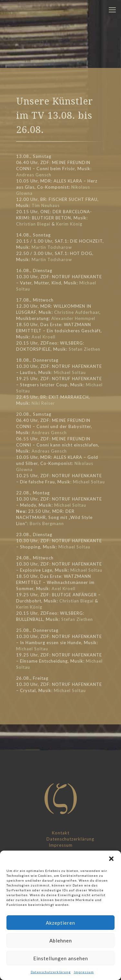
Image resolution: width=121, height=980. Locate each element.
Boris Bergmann (47, 523)
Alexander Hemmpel (73, 318)
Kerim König (69, 224)
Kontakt (61, 833)
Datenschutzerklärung (51, 972)
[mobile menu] (112, 10)
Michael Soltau (70, 372)
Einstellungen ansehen (61, 958)
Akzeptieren (60, 923)
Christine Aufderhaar (77, 312)
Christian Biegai (33, 224)
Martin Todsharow (52, 247)
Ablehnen (61, 941)
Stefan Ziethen (85, 349)
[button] (111, 859)
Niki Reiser (43, 403)
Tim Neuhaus (46, 205)
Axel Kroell (44, 337)
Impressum (84, 972)
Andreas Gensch (34, 175)
